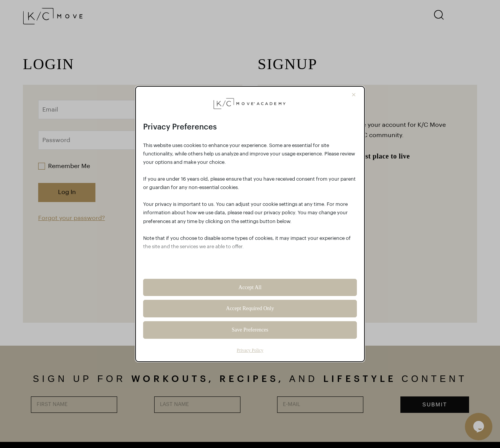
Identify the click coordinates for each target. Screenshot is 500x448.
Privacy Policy (250, 350)
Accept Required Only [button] (250, 308)
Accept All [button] (250, 287)
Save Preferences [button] (250, 330)
